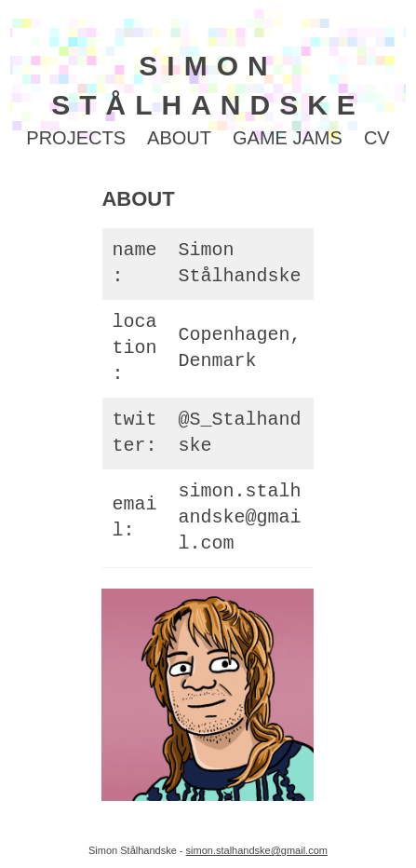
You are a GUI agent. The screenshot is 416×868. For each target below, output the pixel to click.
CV (377, 138)
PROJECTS (76, 138)
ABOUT (179, 138)
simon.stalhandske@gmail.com (239, 517)
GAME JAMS (288, 138)
